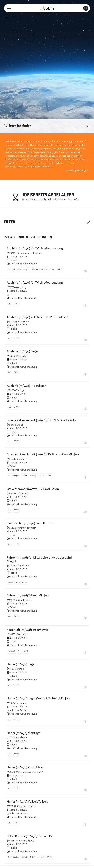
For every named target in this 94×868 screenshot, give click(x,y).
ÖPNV (59, 268)
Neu (53, 268)
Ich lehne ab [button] (34, 860)
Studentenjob (24, 268)
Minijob (35, 268)
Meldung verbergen (78, 169)
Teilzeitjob (44, 268)
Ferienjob (12, 268)
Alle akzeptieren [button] (15, 860)
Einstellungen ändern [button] (57, 860)
